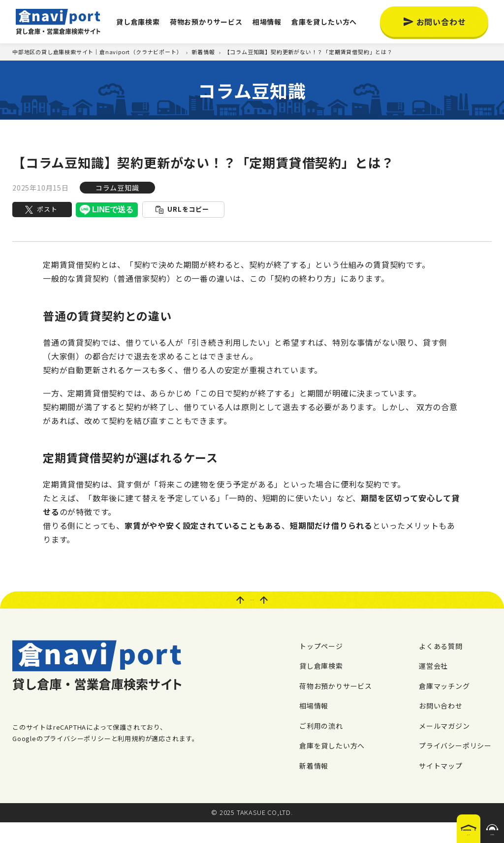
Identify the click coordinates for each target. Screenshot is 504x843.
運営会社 (433, 686)
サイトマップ (441, 786)
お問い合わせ (441, 22)
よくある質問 (441, 666)
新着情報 (314, 786)
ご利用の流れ (321, 746)
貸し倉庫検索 (138, 22)
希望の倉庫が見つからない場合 (471, 825)
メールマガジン (444, 746)
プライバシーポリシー (455, 766)
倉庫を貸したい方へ (324, 22)
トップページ (321, 666)
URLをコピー (188, 209)
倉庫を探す (405, 827)
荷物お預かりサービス (206, 22)
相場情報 (267, 22)
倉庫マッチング (444, 706)
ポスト (47, 209)
